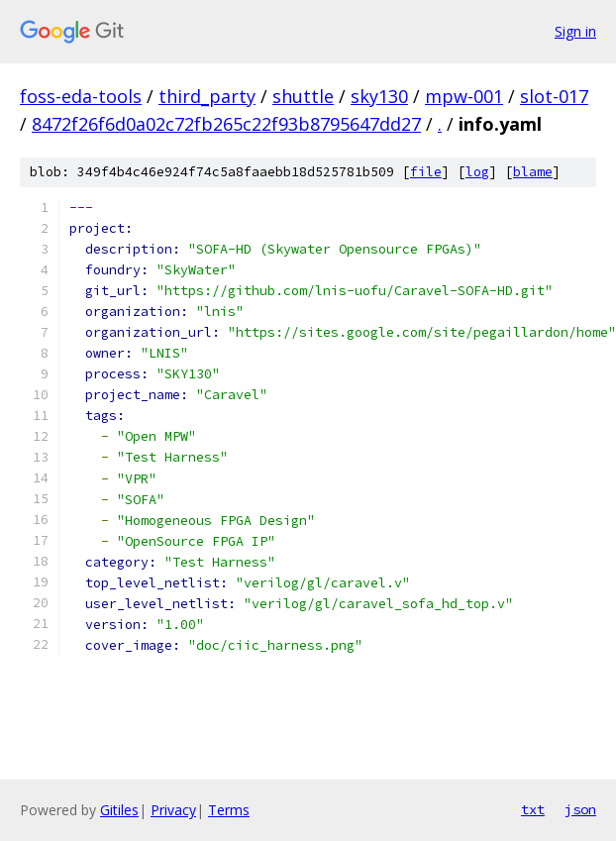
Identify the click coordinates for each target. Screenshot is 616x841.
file (426, 172)
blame (533, 172)
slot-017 (554, 96)
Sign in (575, 31)
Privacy (173, 810)
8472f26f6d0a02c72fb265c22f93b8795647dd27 (226, 124)
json (580, 809)
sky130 (379, 96)
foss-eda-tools (81, 96)
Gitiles (119, 810)
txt (533, 809)
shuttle (303, 96)
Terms (229, 810)
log (477, 172)
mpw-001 (464, 96)
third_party (207, 96)
